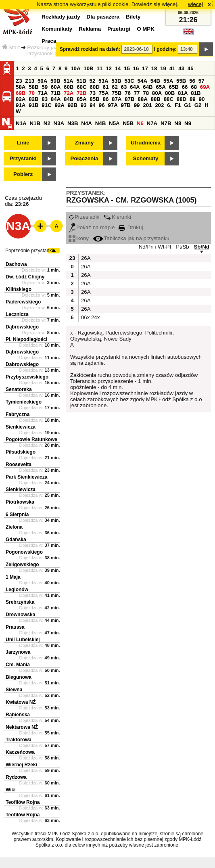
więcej (195, 4)
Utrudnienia (146, 143)
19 (163, 68)
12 (109, 68)
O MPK (146, 29)
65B (174, 87)
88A (142, 99)
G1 (188, 105)
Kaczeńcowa (20, 752)
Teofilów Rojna (23, 802)
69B (21, 93)
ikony (79, 238)
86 (105, 99)
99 (137, 105)
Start (11, 47)
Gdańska (16, 540)
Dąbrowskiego (22, 327)
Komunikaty (57, 29)
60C (81, 87)
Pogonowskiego (24, 552)
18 (154, 68)
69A (205, 87)
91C (46, 105)
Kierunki (117, 217)
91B (33, 105)
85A (81, 99)
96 (102, 105)
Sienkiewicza (21, 427)
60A (56, 87)
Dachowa (16, 264)
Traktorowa (19, 740)
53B (116, 81)
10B (88, 68)
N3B (73, 123)
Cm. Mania (18, 665)
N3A (59, 123)
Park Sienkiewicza (26, 477)
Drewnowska (20, 615)
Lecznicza (17, 314)
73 (93, 93)
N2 (47, 123)
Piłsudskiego (21, 452)
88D (182, 99)
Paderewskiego (23, 302)
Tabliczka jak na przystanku (131, 238)
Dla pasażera (103, 17)
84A (56, 99)
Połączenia (85, 158)
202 (159, 105)
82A (21, 99)
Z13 (30, 81)
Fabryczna (18, 414)
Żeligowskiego (22, 565)
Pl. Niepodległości (26, 339)
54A (142, 81)
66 (185, 87)
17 (145, 68)
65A (161, 87)
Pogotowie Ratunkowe (31, 439)
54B (155, 81)
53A (103, 81)
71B (56, 93)
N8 (178, 123)
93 (84, 105)
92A (59, 105)
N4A (87, 123)
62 (115, 87)
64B (148, 87)
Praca (49, 41)
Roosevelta (19, 464)
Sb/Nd (201, 247)
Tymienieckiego (24, 402)
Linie (23, 143)
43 (181, 68)
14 (118, 68)
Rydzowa (16, 777)
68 (194, 87)
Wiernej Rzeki (21, 765)
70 (32, 93)
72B (81, 93)
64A (135, 87)
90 (201, 99)
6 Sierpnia (17, 515)
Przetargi (119, 29)
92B (73, 105)
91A (21, 105)
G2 (198, 105)
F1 (178, 105)
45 (191, 68)
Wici (11, 790)
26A (85, 258)
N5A (114, 123)
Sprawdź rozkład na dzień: (90, 49)
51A (68, 81)
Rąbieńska (18, 715)
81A (183, 93)
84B (69, 99)
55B (181, 81)
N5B (128, 123)
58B (33, 87)
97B (126, 105)
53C (129, 81)
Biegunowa (19, 677)
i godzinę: (165, 49)
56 (192, 81)
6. (169, 105)
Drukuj (131, 227)
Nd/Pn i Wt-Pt (155, 247)
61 (105, 87)
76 (128, 93)
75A (104, 93)
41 (172, 68)
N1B (35, 123)
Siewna (14, 690)
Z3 (19, 81)
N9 (188, 123)
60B (69, 87)
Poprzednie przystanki (29, 251)
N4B (101, 123)
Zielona (14, 527)
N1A (21, 123)
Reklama (90, 29)
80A (157, 93)
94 (93, 105)
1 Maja (13, 577)
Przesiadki (84, 217)
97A (113, 105)
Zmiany (85, 143)
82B (33, 99)
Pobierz (23, 174)
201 (147, 105)
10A (75, 68)
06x (85, 317)
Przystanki (23, 158)
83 (45, 99)
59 (45, 87)
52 (93, 81)
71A (43, 93)
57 (201, 81)
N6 (140, 123)
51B (81, 81)
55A (168, 81)
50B (55, 81)
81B (196, 93)
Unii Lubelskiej (23, 640)
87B (129, 99)
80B (170, 93)
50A (42, 81)
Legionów (17, 590)
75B (117, 93)
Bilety (133, 17)
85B (94, 99)
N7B (166, 123)
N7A (152, 123)
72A (69, 93)
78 (146, 93)
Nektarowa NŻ (22, 727)
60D (94, 87)
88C (169, 99)
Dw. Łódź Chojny (25, 277)
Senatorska (19, 389)
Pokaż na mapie (92, 227)
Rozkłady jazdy (45, 47)
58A (21, 87)
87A (117, 99)
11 (99, 68)
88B (155, 99)
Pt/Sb (183, 247)
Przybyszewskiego (27, 377)
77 (137, 93)
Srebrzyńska (20, 602)
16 (136, 68)
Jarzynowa (18, 652)
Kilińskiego (19, 289)
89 (193, 99)
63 (124, 87)
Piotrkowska (20, 502)
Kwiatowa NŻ (21, 702)
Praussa (15, 627)
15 (127, 68)
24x (95, 317)
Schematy (146, 158)
